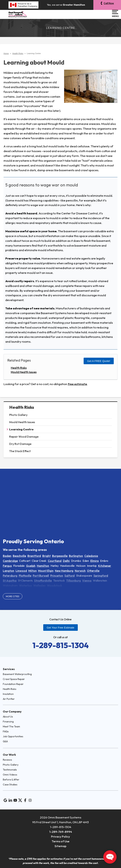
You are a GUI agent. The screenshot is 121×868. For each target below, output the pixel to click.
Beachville (19, 556)
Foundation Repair (13, 684)
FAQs (6, 731)
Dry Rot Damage (20, 444)
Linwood (21, 571)
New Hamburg (64, 571)
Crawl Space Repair (14, 679)
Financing (8, 722)
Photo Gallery (18, 415)
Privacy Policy (60, 836)
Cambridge (10, 561)
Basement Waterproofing (17, 674)
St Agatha (10, 581)
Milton (33, 571)
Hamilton (43, 566)
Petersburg (10, 576)
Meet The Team (11, 726)
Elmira (95, 561)
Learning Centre (21, 429)
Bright (47, 556)
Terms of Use (60, 841)
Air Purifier (9, 699)
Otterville (93, 571)
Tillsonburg (74, 581)
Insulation (8, 694)
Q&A (5, 741)
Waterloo (26, 586)
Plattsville (25, 576)
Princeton (57, 576)
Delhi (66, 561)
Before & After (11, 780)
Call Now (109, 3)
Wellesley (39, 586)
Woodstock (54, 586)
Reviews (7, 760)
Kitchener (105, 566)
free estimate (77, 384)
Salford (70, 576)
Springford (101, 576)
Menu (115, 14)
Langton (9, 571)
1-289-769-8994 (61, 832)
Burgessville (60, 556)
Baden (7, 556)
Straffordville (43, 581)
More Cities (13, 596)
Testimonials (10, 770)
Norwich (80, 571)
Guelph (31, 566)
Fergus (7, 566)
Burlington (76, 556)
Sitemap (60, 846)
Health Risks (22, 407)
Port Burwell (41, 576)
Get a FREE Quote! (99, 361)
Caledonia (91, 556)
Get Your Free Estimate (61, 628)
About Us (8, 717)
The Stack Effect (20, 451)
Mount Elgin (46, 571)
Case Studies (10, 785)
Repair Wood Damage (24, 437)
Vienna (87, 581)
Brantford (34, 556)
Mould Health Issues (22, 422)
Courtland (55, 561)
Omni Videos (10, 775)
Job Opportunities (13, 736)
